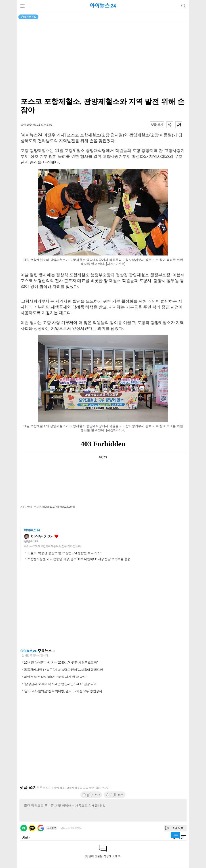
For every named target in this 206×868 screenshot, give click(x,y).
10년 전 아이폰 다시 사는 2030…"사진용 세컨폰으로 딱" (61, 662)
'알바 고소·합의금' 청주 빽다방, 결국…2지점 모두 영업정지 (63, 691)
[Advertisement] (103, 606)
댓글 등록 (178, 828)
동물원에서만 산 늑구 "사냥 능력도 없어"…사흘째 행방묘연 (63, 670)
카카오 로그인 (32, 828)
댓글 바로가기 (175, 835)
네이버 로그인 (24, 828)
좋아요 (56, 537)
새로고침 (54, 651)
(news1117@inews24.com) (59, 507)
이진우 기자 (41, 536)
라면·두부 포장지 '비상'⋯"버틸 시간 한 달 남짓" (55, 677)
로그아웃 (52, 828)
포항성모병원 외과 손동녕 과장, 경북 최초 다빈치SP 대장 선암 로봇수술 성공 (79, 559)
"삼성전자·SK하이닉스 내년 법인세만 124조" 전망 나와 (60, 684)
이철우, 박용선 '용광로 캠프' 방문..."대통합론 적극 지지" (64, 553)
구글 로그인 (41, 828)
